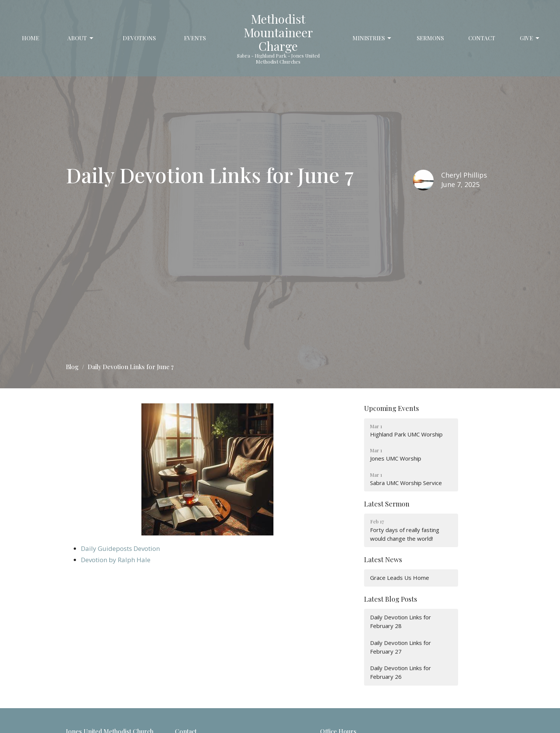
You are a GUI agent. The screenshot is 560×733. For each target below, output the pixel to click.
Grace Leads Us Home (400, 578)
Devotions (139, 38)
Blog (72, 367)
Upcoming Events (392, 408)
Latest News (383, 560)
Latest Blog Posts (391, 599)
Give (530, 38)
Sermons (430, 38)
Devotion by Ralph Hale (116, 560)
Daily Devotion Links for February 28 (401, 621)
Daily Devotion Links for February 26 (401, 672)
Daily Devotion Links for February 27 (401, 647)
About (81, 38)
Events (195, 38)
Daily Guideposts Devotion (120, 548)
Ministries (372, 38)
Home (30, 38)
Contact (482, 38)
